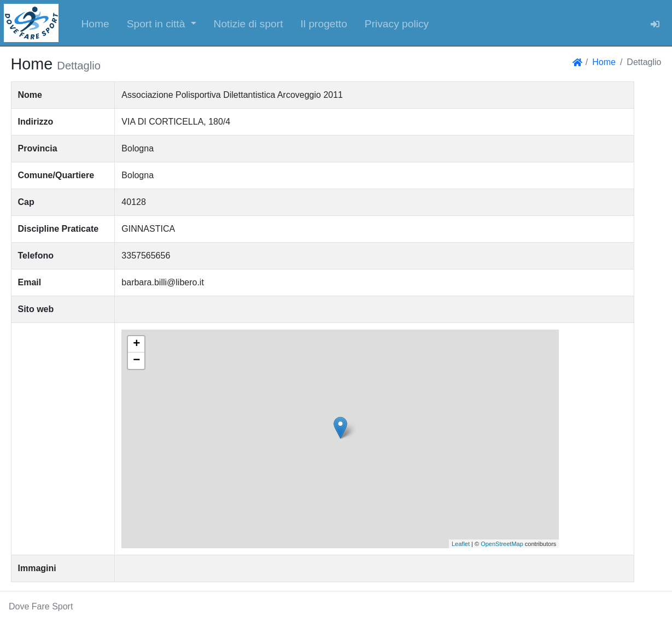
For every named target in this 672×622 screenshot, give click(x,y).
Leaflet (461, 544)
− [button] (136, 361)
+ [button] (136, 344)
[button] (162, 23)
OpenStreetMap (502, 544)
